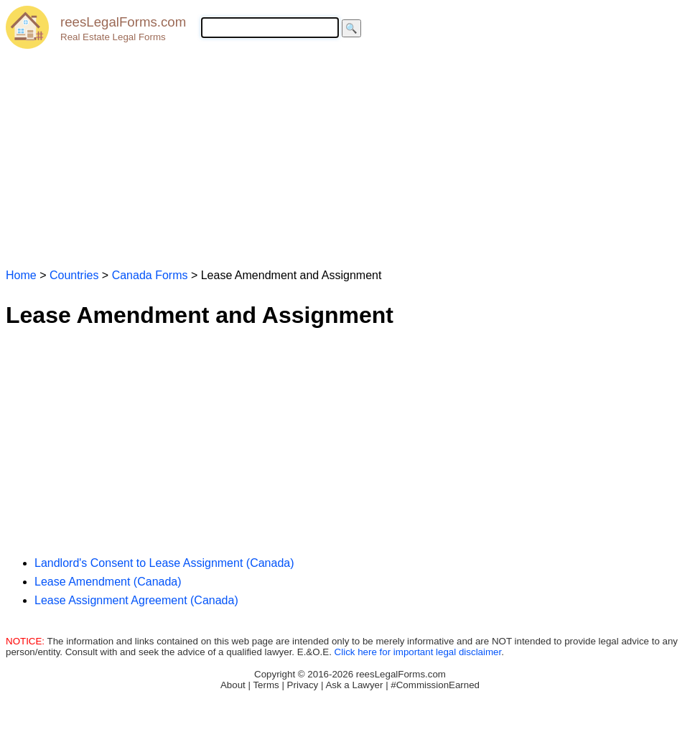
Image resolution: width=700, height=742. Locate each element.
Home (21, 275)
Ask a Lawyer (354, 685)
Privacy (303, 685)
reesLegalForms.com (123, 22)
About (233, 685)
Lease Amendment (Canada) (108, 582)
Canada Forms (150, 275)
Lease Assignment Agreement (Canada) (136, 600)
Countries (74, 275)
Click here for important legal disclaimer (418, 652)
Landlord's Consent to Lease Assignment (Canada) (164, 563)
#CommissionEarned (435, 685)
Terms (266, 685)
